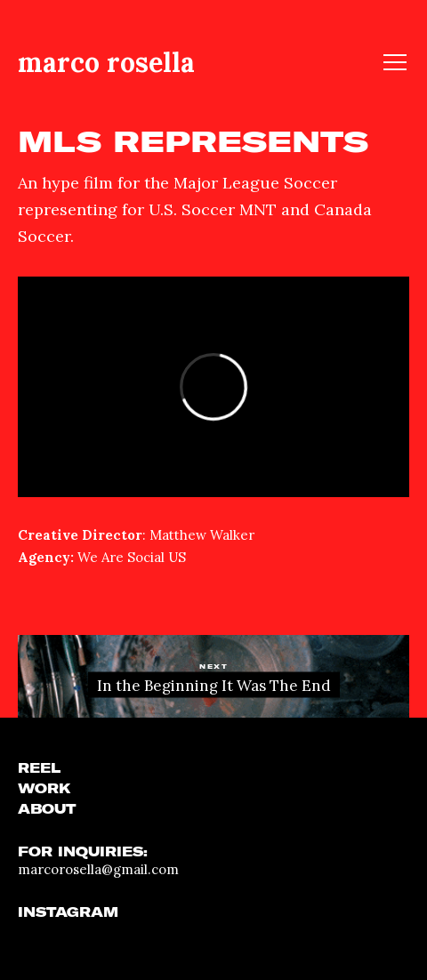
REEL (39, 768)
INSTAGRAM (68, 912)
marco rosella (106, 62)
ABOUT (47, 809)
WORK (44, 789)
